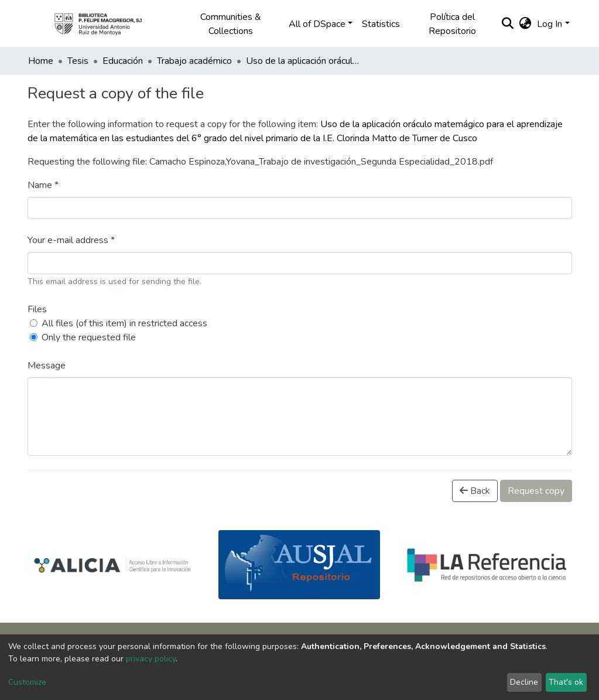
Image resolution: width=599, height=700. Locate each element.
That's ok (566, 682)
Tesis (78, 61)
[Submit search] (507, 24)
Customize (27, 682)
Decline (524, 682)
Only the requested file (89, 337)
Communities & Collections (231, 24)
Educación (123, 61)
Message (47, 366)
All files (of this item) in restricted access (124, 323)
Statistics (381, 24)
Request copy (536, 491)
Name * (43, 185)
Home (41, 61)
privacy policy (151, 659)
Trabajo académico (194, 61)
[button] (525, 24)
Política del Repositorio (452, 24)
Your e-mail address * (71, 240)
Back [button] (475, 491)
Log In (550, 24)
